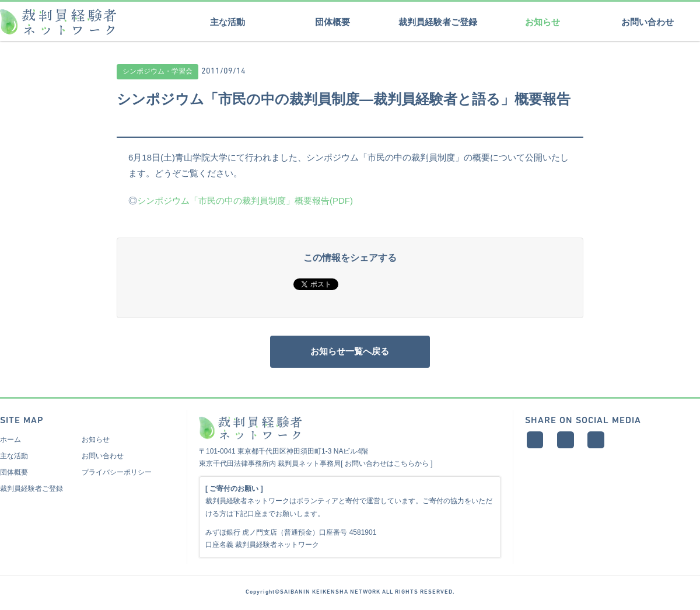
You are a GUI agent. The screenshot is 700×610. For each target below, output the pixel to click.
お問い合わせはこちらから (387, 466)
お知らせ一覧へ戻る (350, 353)
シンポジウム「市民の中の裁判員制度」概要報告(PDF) (245, 201)
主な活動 (228, 22)
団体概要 (332, 22)
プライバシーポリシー (117, 475)
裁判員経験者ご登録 (438, 22)
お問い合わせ (647, 22)
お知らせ (542, 22)
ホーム (10, 442)
